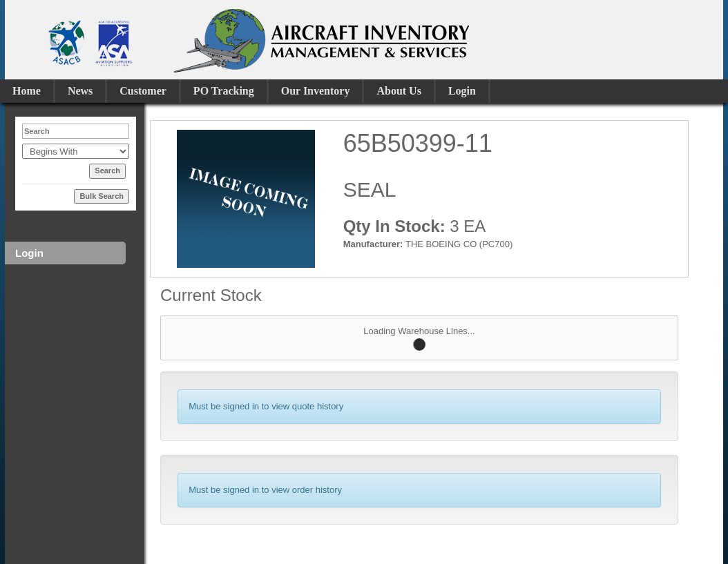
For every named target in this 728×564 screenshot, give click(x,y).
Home (27, 91)
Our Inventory (316, 91)
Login (462, 91)
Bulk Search (102, 196)
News (80, 91)
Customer (143, 91)
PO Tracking (224, 91)
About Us (399, 91)
